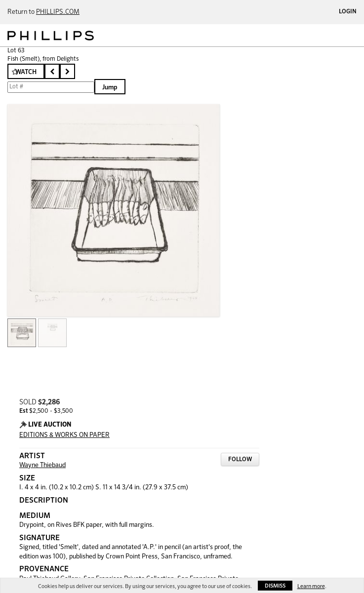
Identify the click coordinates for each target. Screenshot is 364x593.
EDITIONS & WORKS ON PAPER (64, 435)
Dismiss (275, 586)
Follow (240, 460)
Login (348, 12)
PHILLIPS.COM (58, 12)
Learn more (311, 586)
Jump (110, 88)
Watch (26, 72)
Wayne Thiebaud (42, 465)
